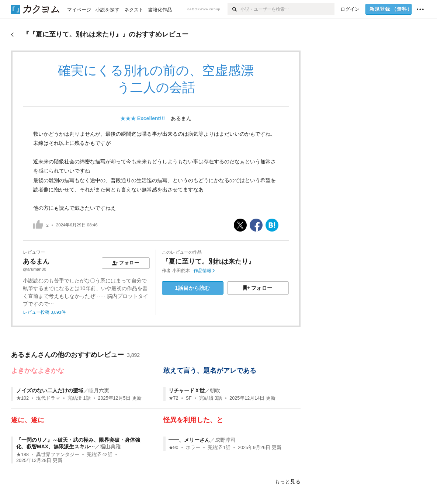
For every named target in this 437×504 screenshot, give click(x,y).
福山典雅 (110, 446)
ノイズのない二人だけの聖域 (50, 390)
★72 (174, 398)
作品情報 (204, 271)
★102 (22, 398)
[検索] (234, 9)
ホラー (193, 448)
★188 (22, 455)
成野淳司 (225, 440)
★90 (174, 448)
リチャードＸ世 (187, 390)
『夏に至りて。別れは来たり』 (208, 261)
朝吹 (215, 390)
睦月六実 (99, 390)
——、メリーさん (189, 440)
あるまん (181, 118)
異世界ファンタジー (58, 455)
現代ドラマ (48, 398)
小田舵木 (181, 271)
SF (189, 398)
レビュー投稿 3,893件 (44, 312)
